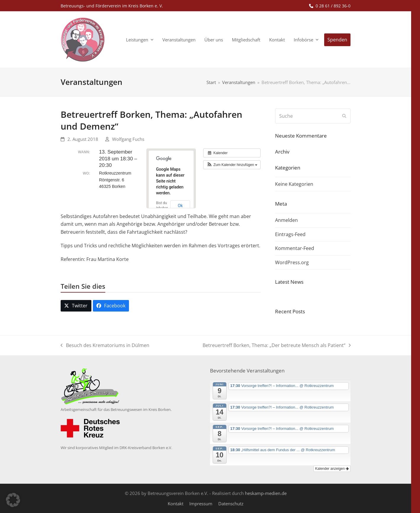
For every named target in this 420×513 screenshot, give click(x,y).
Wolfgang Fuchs (128, 139)
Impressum (201, 504)
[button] (232, 165)
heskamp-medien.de (266, 493)
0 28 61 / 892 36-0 (333, 6)
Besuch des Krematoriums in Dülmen (105, 346)
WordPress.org (292, 262)
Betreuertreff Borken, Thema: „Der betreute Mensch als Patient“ (277, 346)
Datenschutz (231, 504)
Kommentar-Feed (295, 248)
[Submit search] (344, 116)
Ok (180, 206)
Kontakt (176, 504)
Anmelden (286, 220)
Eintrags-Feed (290, 234)
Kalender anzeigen (332, 469)
